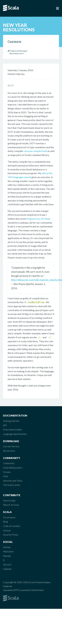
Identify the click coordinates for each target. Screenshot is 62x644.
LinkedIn (7, 569)
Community (9, 463)
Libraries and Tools (13, 481)
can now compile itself (35, 151)
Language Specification (15, 434)
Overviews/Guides (13, 430)
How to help (9, 501)
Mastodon (8, 551)
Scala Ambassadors (13, 468)
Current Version (11, 446)
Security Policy (11, 535)
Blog (5, 522)
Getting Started (11, 421)
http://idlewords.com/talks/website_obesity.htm (36, 280)
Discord (7, 565)
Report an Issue (11, 505)
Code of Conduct (12, 526)
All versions (9, 451)
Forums (7, 472)
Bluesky (7, 556)
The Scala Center (12, 485)
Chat (5, 476)
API (5, 425)
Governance (9, 517)
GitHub (7, 547)
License (7, 530)
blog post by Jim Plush (38, 219)
